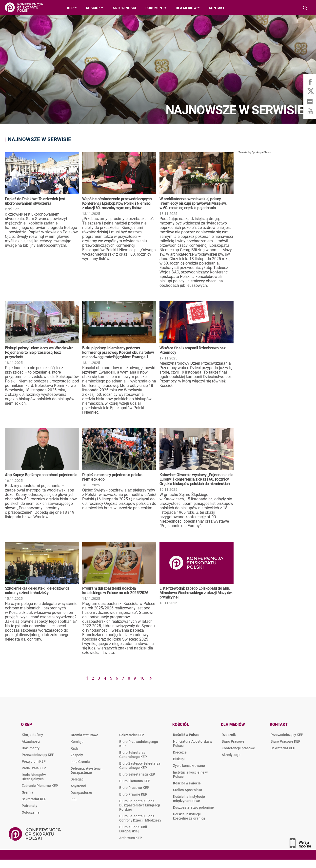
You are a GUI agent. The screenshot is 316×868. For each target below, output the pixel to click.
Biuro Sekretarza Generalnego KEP (133, 755)
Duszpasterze (81, 793)
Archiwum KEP (131, 838)
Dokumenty (31, 748)
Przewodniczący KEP (38, 755)
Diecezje (180, 752)
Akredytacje (231, 755)
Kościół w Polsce (186, 735)
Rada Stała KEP (34, 768)
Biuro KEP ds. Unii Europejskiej (133, 829)
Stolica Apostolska (188, 790)
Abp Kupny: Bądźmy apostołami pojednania (41, 475)
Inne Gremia (80, 762)
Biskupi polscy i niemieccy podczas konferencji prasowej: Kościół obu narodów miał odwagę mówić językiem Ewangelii (118, 352)
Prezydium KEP (34, 761)
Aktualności (31, 741)
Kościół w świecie (187, 783)
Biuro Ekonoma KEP (135, 781)
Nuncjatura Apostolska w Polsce (193, 744)
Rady (75, 748)
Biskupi (179, 759)
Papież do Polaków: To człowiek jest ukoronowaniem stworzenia (35, 201)
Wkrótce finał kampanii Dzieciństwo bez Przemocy (193, 350)
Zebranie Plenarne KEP (40, 786)
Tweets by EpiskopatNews (255, 152)
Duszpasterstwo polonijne (193, 807)
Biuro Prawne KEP (133, 794)
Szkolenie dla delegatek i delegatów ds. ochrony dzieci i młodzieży (38, 590)
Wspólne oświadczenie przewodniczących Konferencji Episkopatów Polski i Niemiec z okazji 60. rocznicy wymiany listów (117, 203)
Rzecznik (229, 735)
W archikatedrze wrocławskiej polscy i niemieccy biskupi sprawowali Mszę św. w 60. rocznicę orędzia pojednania (193, 203)
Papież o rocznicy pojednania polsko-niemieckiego (113, 477)
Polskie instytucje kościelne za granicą (189, 816)
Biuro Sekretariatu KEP (137, 774)
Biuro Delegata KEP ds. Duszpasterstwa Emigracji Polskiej (140, 805)
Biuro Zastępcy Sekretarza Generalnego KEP (140, 766)
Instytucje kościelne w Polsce (190, 774)
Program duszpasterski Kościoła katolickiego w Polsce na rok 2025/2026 (115, 590)
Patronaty (30, 806)
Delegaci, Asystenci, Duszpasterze (87, 770)
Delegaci (78, 779)
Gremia (28, 792)
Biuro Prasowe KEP (134, 788)
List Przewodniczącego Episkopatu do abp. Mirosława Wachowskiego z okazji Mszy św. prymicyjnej (196, 593)
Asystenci (78, 786)
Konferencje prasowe (238, 748)
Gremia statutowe (84, 735)
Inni (74, 799)
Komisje (77, 742)
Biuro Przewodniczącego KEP (139, 744)
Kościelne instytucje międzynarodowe (189, 799)
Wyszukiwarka (305, 8)
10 (142, 678)
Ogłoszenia (31, 812)
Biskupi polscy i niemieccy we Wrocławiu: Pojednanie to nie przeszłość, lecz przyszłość (39, 352)
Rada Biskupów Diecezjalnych (34, 777)
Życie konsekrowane (189, 766)
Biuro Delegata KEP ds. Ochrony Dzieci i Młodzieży (140, 818)
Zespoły (77, 755)
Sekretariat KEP (34, 799)
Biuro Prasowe (233, 741)
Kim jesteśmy (32, 735)
